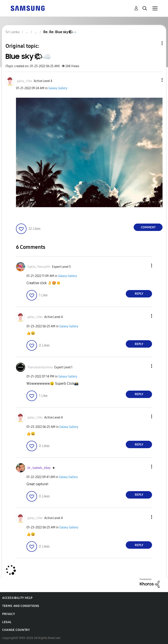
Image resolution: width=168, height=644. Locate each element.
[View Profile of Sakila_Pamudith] (39, 267)
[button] (155, 80)
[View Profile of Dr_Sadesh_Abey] (39, 468)
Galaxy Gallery (58, 88)
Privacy (9, 614)
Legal (7, 622)
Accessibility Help (17, 598)
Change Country (16, 630)
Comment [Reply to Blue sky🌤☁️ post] (148, 227)
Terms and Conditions (21, 606)
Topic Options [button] (155, 43)
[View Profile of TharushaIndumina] (40, 367)
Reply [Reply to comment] (139, 294)
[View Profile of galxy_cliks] (24, 81)
